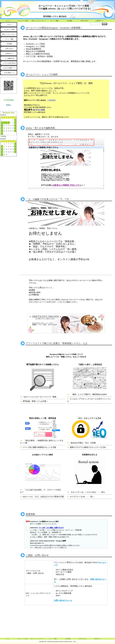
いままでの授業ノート (9, 68)
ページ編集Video (9, 58)
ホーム (8, 21)
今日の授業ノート (9, 73)
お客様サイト (100, 21)
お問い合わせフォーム (63, 600)
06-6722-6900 (39, 110)
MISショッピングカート (39, 21)
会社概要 (69, 21)
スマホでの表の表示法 (9, 63)
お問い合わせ (84, 21)
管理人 (9, 105)
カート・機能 (54, 21)
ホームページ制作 (23, 21)
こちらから (52, 100)
